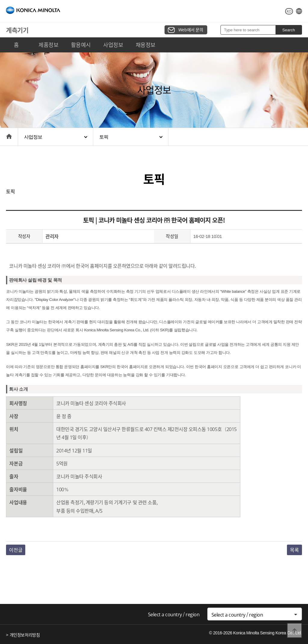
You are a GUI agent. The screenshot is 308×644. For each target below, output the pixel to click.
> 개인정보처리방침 (23, 635)
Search (288, 30)
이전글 (16, 550)
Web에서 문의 (191, 30)
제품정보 (48, 45)
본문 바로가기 (0, 0)
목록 (294, 550)
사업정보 (113, 45)
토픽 (104, 137)
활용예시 (81, 45)
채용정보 (146, 45)
